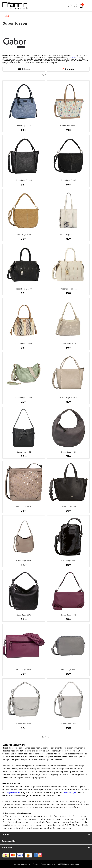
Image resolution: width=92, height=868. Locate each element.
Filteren (26, 69)
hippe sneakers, (14, 793)
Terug (7, 16)
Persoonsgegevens (48, 864)
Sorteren (69, 69)
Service (70, 6)
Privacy (36, 864)
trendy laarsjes (69, 793)
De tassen (73, 57)
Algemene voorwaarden (22, 864)
